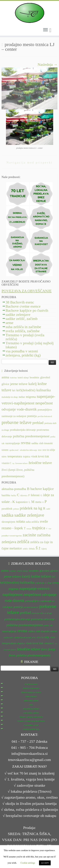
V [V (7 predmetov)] (47, 529)
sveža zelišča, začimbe (23, 331)
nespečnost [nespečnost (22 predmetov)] (44, 403)
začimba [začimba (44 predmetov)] (44, 535)
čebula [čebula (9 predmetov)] (32, 549)
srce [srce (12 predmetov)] (40, 450)
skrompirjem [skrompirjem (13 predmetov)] (8, 522)
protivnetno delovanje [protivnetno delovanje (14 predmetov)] (43, 619)
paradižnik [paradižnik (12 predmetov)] (7, 509)
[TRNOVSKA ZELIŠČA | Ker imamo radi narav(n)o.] (29, 13)
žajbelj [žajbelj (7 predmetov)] (44, 549)
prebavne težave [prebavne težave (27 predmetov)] (17, 422)
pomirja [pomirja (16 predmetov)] (32, 416)
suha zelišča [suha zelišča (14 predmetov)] (32, 522)
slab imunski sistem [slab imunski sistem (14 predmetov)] (46, 631)
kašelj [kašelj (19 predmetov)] (32, 384)
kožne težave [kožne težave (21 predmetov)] (41, 576)
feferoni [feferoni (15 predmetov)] (35, 495)
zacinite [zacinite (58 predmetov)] (29, 535)
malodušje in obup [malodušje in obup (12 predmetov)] (10, 397)
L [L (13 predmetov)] (29, 502)
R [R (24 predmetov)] (44, 508)
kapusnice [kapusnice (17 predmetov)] (22, 502)
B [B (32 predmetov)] (28, 489)
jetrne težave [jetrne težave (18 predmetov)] (19, 384)
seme (9, 323)
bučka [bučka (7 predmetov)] (14, 495)
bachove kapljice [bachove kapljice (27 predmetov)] (42, 489)
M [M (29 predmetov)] (33, 502)
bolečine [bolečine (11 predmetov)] (13, 378)
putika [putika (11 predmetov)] (53, 437)
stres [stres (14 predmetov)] (4, 456)
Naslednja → (48, 64)
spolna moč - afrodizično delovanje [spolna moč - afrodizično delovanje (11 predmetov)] (23, 450)
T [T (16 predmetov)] (25, 528)
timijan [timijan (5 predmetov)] (29, 529)
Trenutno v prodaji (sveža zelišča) (25, 337)
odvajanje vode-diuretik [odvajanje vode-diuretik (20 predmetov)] (19, 409)
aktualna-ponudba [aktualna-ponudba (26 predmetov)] (14, 489)
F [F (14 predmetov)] (29, 495)
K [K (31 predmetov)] (14, 502)
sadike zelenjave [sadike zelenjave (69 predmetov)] (29, 515)
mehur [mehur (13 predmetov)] (22, 397)
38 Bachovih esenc (20, 302)
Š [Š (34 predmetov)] (37, 548)
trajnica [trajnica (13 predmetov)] (27, 456)
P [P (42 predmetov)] (46, 502)
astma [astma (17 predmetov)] (5, 377)
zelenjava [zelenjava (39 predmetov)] (9, 542)
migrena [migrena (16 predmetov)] (31, 397)
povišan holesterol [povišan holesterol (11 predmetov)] (45, 416)
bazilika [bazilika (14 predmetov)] (6, 495)
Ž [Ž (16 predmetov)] (40, 548)
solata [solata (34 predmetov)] (21, 521)
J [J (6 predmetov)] (11, 502)
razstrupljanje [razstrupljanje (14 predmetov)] (13, 443)
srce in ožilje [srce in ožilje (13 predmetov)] (49, 450)
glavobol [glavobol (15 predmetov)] (45, 377)
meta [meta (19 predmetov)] (38, 502)
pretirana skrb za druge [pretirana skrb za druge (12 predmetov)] (42, 613)
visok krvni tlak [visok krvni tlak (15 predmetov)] (40, 456)
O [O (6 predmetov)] (43, 502)
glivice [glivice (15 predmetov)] (5, 384)
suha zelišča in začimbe (23, 327)
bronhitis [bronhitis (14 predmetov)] (35, 377)
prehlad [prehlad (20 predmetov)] (38, 423)
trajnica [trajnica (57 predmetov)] (39, 528)
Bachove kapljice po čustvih (27, 310)
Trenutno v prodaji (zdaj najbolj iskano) (30, 345)
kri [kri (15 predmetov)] (14, 390)
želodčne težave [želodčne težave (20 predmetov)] (40, 463)
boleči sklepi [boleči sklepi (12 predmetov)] (23, 378)
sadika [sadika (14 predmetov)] (35, 443)
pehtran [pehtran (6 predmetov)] (16, 509)
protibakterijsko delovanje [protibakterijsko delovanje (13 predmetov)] (23, 430)
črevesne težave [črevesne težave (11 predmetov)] (21, 463)
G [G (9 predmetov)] (41, 495)
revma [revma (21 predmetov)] (26, 443)
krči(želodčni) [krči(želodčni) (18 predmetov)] (26, 390)
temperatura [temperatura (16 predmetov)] (15, 456)
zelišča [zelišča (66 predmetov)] (23, 542)
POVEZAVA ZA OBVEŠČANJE (27, 291)
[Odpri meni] (45, 30)
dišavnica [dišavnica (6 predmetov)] (24, 495)
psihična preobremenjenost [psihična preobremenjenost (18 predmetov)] (31, 436)
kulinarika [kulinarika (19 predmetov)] (44, 390)
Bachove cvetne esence (23, 306)
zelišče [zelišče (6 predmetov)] (25, 549)
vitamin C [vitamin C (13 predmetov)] (6, 463)
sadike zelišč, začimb (21, 319)
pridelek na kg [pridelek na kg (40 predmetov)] (31, 508)
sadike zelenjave (18, 315)
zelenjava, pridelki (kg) (23, 355)
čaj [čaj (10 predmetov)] (13, 463)
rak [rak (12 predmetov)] (3, 443)
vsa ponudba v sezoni (22, 351)
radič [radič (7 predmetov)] (48, 509)
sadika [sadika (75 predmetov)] (7, 515)
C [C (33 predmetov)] (18, 495)
